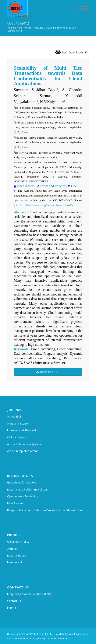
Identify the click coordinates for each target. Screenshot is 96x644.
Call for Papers (17, 437)
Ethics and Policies (52, 186)
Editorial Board (17, 555)
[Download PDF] (48, 372)
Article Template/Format (22, 451)
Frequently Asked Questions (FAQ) (29, 594)
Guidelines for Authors (22, 482)
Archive (12, 549)
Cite (74, 186)
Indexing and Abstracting (23, 430)
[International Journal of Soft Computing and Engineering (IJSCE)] (40, 9)
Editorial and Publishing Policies (27, 489)
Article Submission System (24, 444)
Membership (15, 562)
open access (21, 200)
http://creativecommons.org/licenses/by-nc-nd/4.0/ (43, 205)
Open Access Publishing (23, 496)
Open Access (25, 186)
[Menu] (83, 9)
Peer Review (15, 503)
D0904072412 (18, 23)
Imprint (12, 608)
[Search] (73, 9)
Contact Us (14, 601)
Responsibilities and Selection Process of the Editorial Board (46, 510)
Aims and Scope (17, 423)
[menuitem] (73, 9)
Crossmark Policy (18, 542)
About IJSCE (14, 416)
